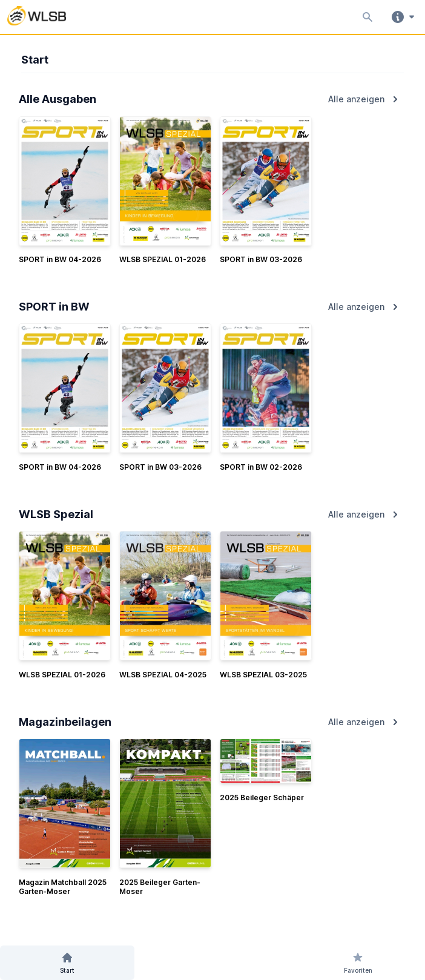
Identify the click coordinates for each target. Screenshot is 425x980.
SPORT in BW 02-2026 (261, 467)
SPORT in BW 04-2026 (60, 259)
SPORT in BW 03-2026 (261, 259)
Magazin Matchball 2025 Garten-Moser (63, 887)
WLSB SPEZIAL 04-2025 (163, 675)
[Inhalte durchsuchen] (365, 17)
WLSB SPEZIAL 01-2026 (163, 259)
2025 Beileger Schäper (262, 797)
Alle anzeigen (365, 99)
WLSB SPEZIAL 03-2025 (263, 675)
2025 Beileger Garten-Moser (160, 887)
